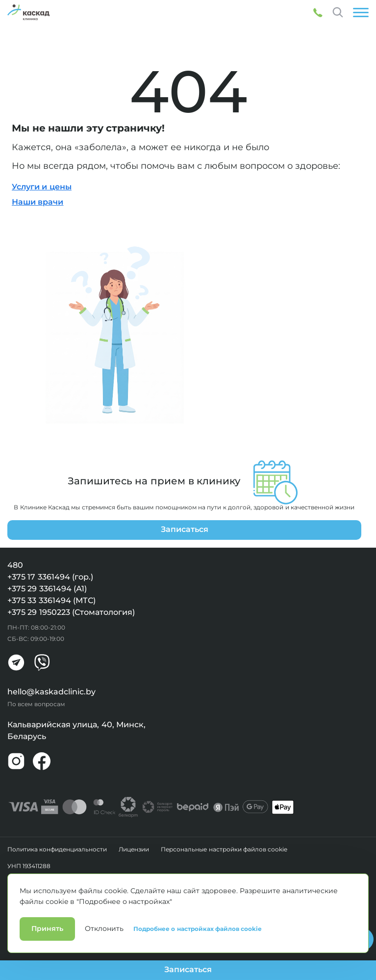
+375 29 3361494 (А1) (47, 589)
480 (15, 565)
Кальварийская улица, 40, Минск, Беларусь (76, 730)
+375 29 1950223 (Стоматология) (71, 612)
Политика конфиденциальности (57, 849)
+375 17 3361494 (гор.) (50, 577)
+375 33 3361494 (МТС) (51, 600)
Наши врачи (38, 202)
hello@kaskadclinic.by (51, 692)
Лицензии (134, 849)
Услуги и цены (42, 187)
